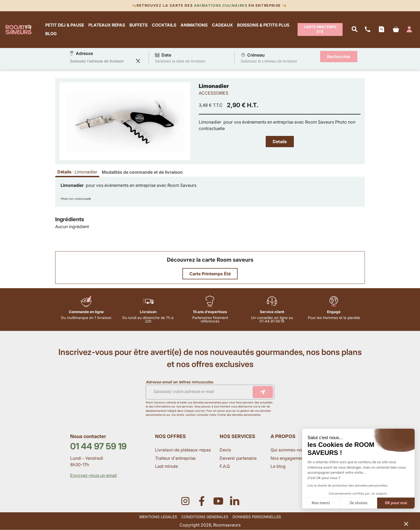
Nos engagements (289, 458)
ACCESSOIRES (213, 93)
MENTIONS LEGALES (158, 517)
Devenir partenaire (239, 458)
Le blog (278, 466)
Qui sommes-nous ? (291, 450)
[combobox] (102, 61)
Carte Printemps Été (320, 29)
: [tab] (77, 172)
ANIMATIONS (194, 25)
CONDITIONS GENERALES (205, 517)
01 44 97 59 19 (98, 446)
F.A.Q (225, 466)
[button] (406, 524)
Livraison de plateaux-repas (183, 450)
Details (280, 142)
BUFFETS (138, 25)
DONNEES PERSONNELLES (257, 517)
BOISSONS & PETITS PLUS (263, 25)
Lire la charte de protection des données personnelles (348, 485)
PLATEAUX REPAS (107, 25)
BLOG (51, 34)
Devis (225, 450)
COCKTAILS (164, 25)
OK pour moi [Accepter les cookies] (396, 503)
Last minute (167, 466)
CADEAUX (222, 25)
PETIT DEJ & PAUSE (65, 25)
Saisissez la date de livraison (180, 61)
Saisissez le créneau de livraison (269, 61)
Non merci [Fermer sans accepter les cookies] (321, 503)
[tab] (142, 172)
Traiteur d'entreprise (175, 458)
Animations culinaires (221, 5)
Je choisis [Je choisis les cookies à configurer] (358, 503)
